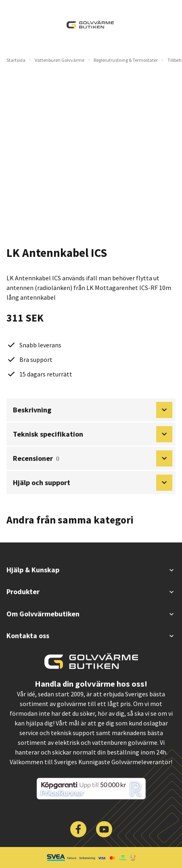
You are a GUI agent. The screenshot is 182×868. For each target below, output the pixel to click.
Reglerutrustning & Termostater (126, 60)
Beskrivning (93, 410)
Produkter (91, 592)
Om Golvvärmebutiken (91, 614)
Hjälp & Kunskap (91, 570)
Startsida (16, 60)
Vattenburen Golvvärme (60, 60)
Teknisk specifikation (93, 434)
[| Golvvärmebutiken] (90, 25)
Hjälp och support (93, 483)
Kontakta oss (91, 636)
